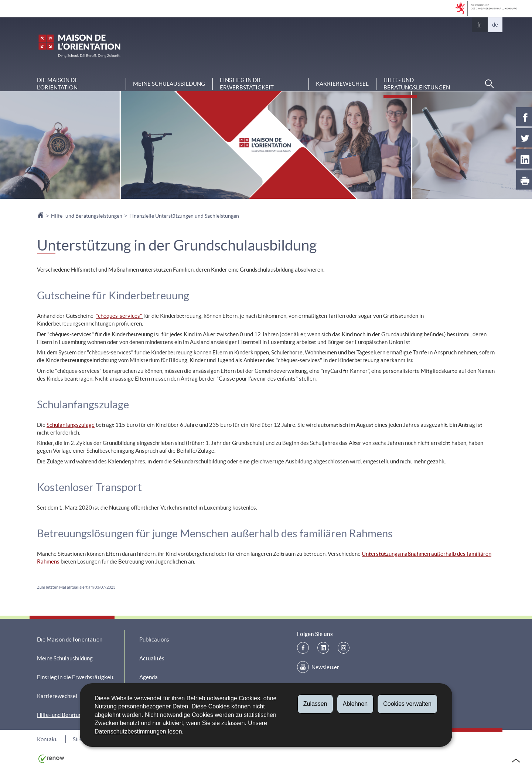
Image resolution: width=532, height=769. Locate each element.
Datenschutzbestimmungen (130, 731)
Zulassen (315, 704)
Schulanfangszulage (71, 425)
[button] (490, 84)
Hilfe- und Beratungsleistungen (417, 84)
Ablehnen (355, 704)
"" (119, 316)
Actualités (152, 658)
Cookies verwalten (407, 704)
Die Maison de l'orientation (57, 84)
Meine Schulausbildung (169, 84)
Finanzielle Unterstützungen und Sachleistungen (184, 216)
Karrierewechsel (342, 84)
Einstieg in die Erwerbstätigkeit (247, 84)
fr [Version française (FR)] (479, 25)
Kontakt (47, 739)
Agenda (149, 677)
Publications (154, 639)
